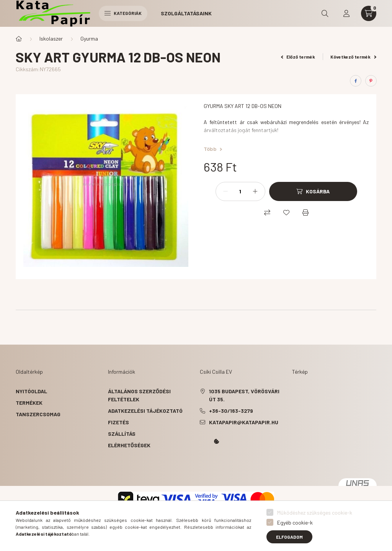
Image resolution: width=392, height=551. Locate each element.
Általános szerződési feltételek (139, 395)
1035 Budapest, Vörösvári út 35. (244, 395)
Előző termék (298, 57)
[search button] (325, 13)
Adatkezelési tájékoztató (145, 411)
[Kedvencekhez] (286, 213)
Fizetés (118, 422)
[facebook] (356, 81)
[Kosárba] (313, 191)
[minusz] (225, 191)
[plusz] (255, 191)
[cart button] (369, 13)
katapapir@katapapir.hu (244, 422)
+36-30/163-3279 (231, 411)
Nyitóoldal (31, 391)
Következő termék (353, 57)
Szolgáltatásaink (186, 13)
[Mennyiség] (240, 191)
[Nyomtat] (305, 213)
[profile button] (346, 13)
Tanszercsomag (38, 414)
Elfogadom (289, 537)
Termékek (29, 403)
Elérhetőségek (129, 445)
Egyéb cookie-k (295, 522)
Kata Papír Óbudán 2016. (201, 463)
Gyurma (89, 38)
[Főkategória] (19, 39)
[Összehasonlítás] (267, 213)
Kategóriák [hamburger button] (123, 13)
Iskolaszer (51, 38)
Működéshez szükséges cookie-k (315, 513)
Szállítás (122, 434)
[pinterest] (371, 81)
